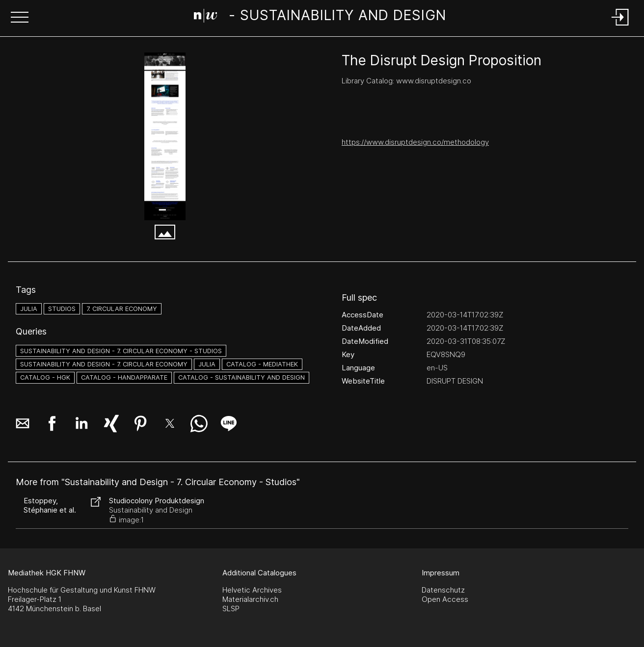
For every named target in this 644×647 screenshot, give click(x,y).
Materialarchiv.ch (250, 599)
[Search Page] (320, 17)
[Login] (620, 26)
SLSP (231, 608)
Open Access (445, 599)
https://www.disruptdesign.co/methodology (415, 142)
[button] (20, 18)
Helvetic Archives (252, 590)
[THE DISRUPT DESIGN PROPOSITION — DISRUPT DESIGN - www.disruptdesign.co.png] (165, 136)
